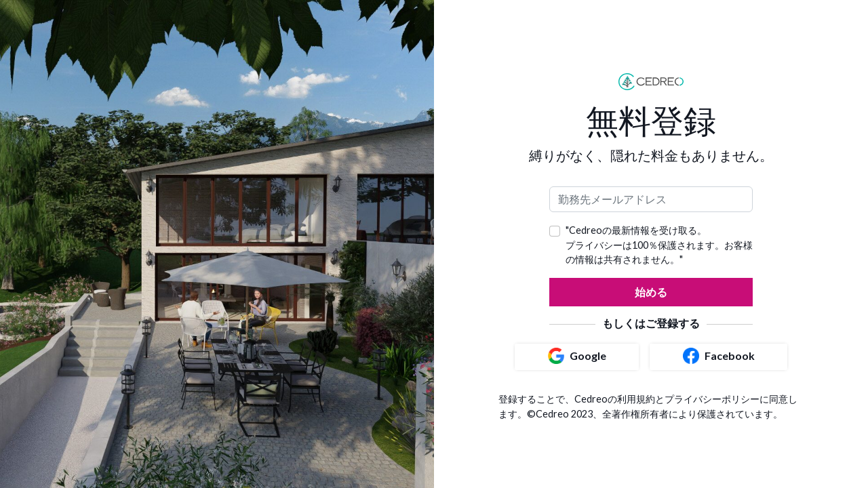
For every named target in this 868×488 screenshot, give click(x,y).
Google (577, 356)
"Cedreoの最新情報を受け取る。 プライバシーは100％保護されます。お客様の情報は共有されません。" (659, 245)
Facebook (719, 356)
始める (651, 292)
